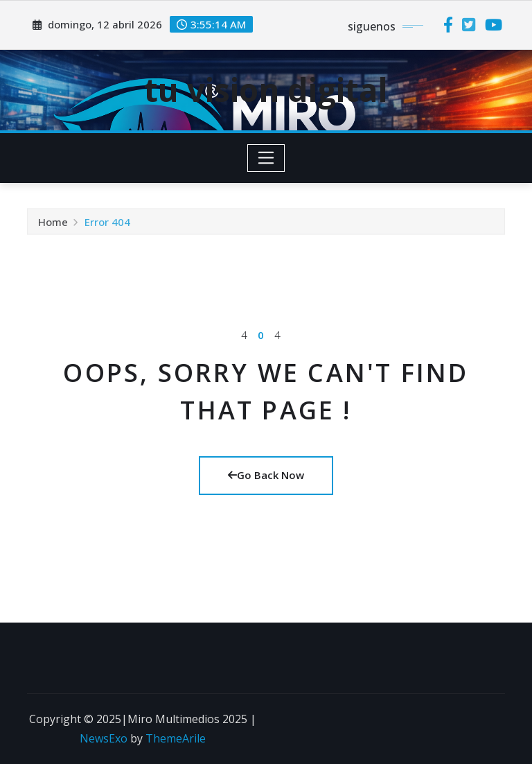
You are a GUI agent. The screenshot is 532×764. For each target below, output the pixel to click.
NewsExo (104, 738)
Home (53, 223)
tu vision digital (266, 89)
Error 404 (107, 223)
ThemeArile (176, 738)
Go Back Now (266, 475)
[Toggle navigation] (266, 158)
